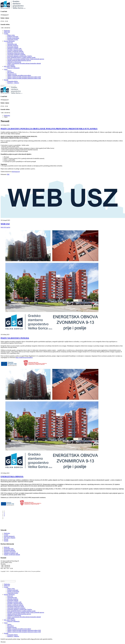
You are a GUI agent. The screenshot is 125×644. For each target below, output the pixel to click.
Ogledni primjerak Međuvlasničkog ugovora (19, 60)
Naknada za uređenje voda (14, 48)
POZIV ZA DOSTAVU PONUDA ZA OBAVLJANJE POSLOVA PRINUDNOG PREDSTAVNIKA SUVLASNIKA (49, 129)
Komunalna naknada (13, 47)
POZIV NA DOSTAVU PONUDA (15, 338)
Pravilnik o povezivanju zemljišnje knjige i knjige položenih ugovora (26, 59)
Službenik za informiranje (14, 62)
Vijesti (6, 69)
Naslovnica (7, 31)
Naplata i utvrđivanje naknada (15, 51)
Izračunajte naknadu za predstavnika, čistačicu (20, 56)
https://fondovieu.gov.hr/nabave (24, 357)
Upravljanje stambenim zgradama (16, 54)
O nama (6, 34)
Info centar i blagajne (10, 66)
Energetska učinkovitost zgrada (16, 53)
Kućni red (10, 43)
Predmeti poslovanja (13, 37)
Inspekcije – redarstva (13, 83)
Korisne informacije (9, 41)
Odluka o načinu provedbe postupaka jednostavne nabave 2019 (24, 77)
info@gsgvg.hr (16, 172)
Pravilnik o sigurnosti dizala (15, 50)
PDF (8, 174)
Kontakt (6, 80)
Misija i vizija (11, 35)
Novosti (6, 539)
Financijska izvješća (13, 40)
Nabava (9, 71)
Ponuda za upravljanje (13, 38)
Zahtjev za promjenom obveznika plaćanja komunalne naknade (24, 63)
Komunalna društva (13, 81)
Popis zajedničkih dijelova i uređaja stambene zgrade (21, 57)
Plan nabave (11, 72)
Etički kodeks (11, 65)
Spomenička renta (12, 44)
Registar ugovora (12, 74)
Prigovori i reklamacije (13, 68)
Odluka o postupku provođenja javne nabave (19, 75)
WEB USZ (7, 32)
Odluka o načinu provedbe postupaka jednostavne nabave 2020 (24, 78)
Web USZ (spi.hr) (5, 227)
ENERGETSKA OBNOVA (12, 477)
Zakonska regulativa (13, 46)
